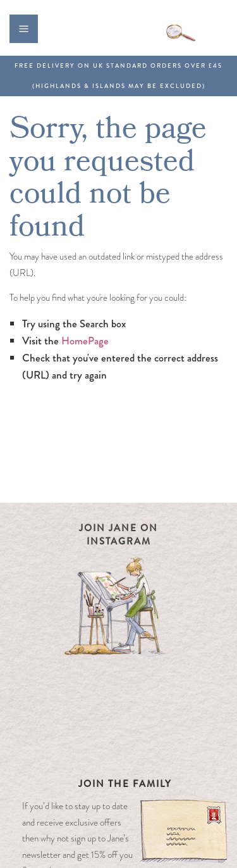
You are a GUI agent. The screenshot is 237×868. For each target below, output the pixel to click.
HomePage (85, 341)
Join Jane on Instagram (118, 535)
